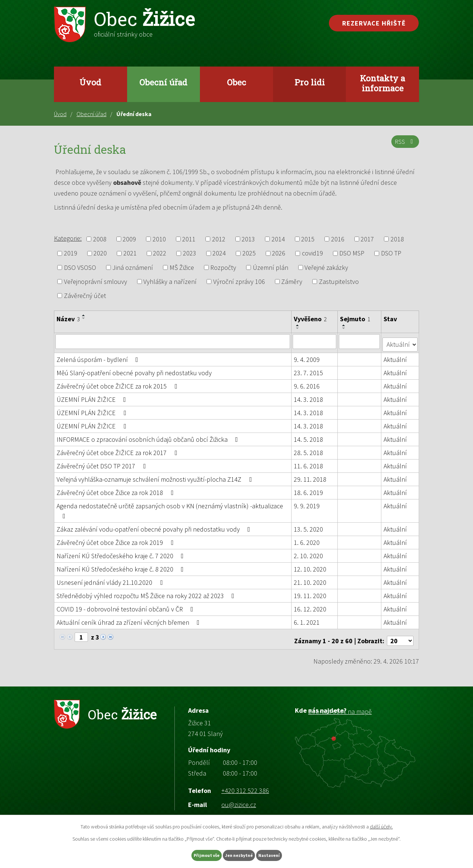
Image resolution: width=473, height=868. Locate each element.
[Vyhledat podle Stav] (400, 341)
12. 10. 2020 (310, 566)
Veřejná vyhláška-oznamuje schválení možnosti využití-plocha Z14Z (156, 476)
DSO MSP (352, 253)
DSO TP (391, 253)
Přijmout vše (192, 854)
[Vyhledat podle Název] (173, 341)
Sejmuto (356, 319)
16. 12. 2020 (310, 606)
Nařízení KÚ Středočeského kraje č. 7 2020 (122, 552)
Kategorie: (68, 238)
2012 (219, 239)
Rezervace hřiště (374, 23)
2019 (71, 253)
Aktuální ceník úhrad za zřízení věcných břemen (130, 619)
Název (68, 319)
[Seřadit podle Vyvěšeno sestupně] (298, 328)
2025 (249, 253)
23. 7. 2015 (309, 369)
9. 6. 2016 (307, 383)
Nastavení (285, 854)
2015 (308, 239)
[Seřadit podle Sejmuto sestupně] (345, 328)
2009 (129, 239)
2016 (338, 239)
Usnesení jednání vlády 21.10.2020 (111, 579)
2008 (100, 239)
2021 (130, 253)
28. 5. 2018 (309, 449)
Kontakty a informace (382, 83)
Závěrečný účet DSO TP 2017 (103, 463)
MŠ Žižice (182, 267)
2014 (278, 239)
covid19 (312, 253)
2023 (190, 253)
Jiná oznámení (133, 267)
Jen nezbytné (240, 854)
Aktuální (396, 356)
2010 (159, 239)
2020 (100, 253)
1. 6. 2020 (307, 539)
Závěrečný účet (85, 296)
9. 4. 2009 (307, 356)
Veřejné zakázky (326, 267)
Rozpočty (223, 267)
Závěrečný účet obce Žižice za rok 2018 (116, 489)
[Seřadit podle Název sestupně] (84, 318)
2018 (397, 239)
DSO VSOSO (80, 267)
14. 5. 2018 (309, 436)
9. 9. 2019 (307, 503)
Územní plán (270, 267)
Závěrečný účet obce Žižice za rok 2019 (116, 539)
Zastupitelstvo (339, 282)
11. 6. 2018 (309, 463)
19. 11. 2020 (310, 592)
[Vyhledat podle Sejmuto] (360, 341)
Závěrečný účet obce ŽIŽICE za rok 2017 (118, 449)
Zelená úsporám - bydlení (99, 356)
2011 (189, 239)
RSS (404, 146)
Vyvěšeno (311, 319)
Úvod (90, 82)
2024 (219, 253)
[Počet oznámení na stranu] (400, 634)
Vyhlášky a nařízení (170, 282)
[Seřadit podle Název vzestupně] (84, 315)
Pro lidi (310, 82)
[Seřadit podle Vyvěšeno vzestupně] (298, 325)
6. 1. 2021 (307, 619)
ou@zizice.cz (239, 798)
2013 (248, 239)
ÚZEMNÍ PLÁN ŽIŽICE (93, 396)
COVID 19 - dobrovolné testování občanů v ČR (126, 606)
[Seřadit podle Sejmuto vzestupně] (345, 325)
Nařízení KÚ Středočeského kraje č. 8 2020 (122, 566)
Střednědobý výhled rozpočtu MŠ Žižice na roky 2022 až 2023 (147, 592)
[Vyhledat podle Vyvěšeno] (315, 341)
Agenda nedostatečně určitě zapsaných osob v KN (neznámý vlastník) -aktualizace (170, 507)
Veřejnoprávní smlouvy (96, 282)
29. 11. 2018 (310, 476)
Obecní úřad (163, 82)
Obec (236, 82)
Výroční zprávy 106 (239, 282)
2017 (367, 239)
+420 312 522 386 (245, 784)
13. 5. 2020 (309, 526)
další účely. (381, 825)
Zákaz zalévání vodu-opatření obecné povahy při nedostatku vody (155, 526)
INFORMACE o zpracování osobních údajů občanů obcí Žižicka (149, 436)
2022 (160, 253)
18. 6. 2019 (309, 489)
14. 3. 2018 (309, 396)
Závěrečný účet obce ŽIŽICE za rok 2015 (118, 383)
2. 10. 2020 (309, 552)
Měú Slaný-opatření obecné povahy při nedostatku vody (134, 369)
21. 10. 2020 (310, 579)
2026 (279, 253)
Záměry (292, 282)
